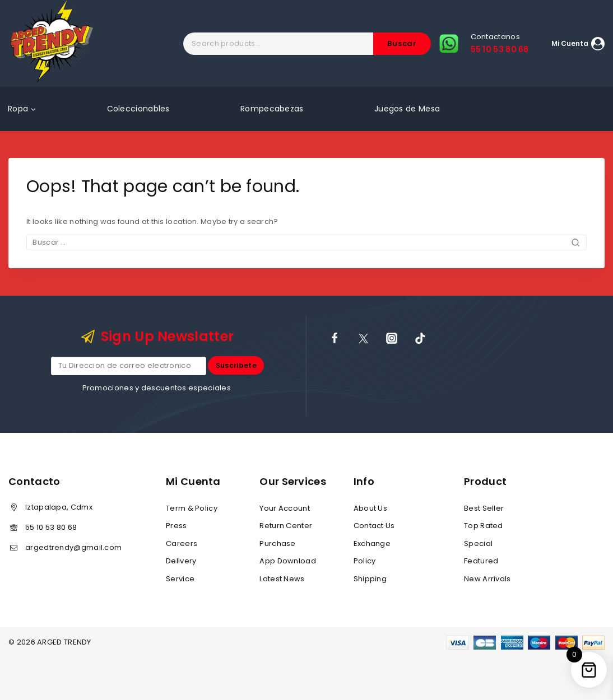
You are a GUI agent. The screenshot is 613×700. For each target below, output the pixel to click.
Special (478, 543)
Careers (182, 543)
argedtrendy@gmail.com (73, 547)
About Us (370, 508)
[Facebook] (335, 338)
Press (177, 526)
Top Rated (484, 526)
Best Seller (484, 508)
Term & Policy (192, 508)
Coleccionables (138, 109)
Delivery (181, 561)
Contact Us (374, 526)
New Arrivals (487, 579)
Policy (365, 561)
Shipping (370, 579)
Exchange (372, 543)
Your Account (285, 508)
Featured (481, 561)
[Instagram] (392, 338)
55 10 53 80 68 (51, 527)
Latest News (282, 579)
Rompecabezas (272, 109)
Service (180, 579)
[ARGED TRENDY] (52, 43)
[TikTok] (420, 338)
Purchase (277, 543)
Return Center (286, 526)
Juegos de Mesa (407, 109)
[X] (363, 338)
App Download (288, 561)
